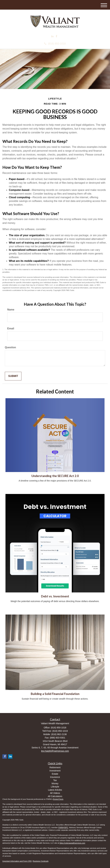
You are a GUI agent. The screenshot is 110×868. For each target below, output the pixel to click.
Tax (55, 780)
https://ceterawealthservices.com (72, 843)
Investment (55, 771)
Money (55, 783)
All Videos (55, 793)
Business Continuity (41, 861)
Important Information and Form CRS (17, 861)
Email (11, 328)
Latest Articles (55, 790)
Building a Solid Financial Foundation (55, 694)
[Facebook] (56, 36)
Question (10, 347)
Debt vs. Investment (55, 596)
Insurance (55, 777)
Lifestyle (55, 787)
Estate (55, 774)
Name (11, 310)
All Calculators (55, 796)
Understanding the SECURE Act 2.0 (55, 476)
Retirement (55, 767)
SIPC (66, 827)
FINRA (61, 827)
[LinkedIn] (52, 36)
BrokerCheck (58, 799)
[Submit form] (13, 376)
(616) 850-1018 (55, 44)
